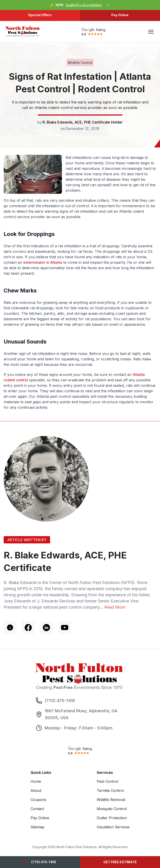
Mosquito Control (112, 809)
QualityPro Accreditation (84, 5)
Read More (115, 607)
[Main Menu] (151, 32)
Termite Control (110, 790)
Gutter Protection (112, 818)
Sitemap (37, 827)
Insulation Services (113, 827)
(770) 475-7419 (40, 862)
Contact (37, 809)
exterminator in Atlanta (43, 262)
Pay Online (120, 15)
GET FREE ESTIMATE (120, 862)
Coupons (38, 800)
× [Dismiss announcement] (108, 5)
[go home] (23, 32)
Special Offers (40, 15)
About (36, 790)
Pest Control (108, 781)
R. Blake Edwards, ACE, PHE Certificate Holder (83, 122)
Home (36, 781)
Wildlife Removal (111, 800)
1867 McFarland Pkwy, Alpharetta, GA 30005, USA (81, 714)
